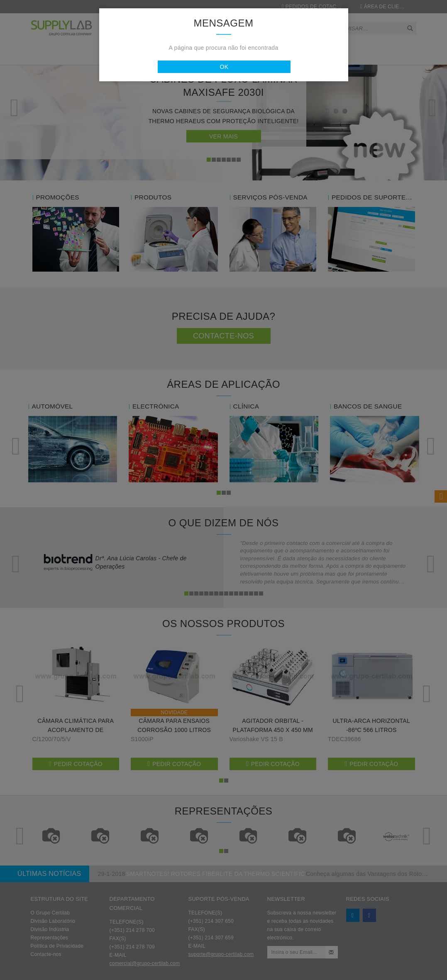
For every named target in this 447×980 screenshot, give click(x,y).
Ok (225, 67)
